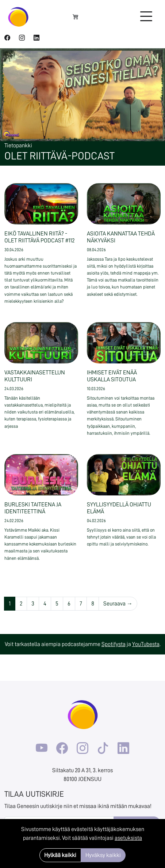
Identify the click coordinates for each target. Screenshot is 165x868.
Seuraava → (118, 604)
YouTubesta (146, 644)
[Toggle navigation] (146, 17)
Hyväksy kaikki (103, 855)
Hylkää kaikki (60, 855)
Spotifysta (114, 644)
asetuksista (128, 838)
